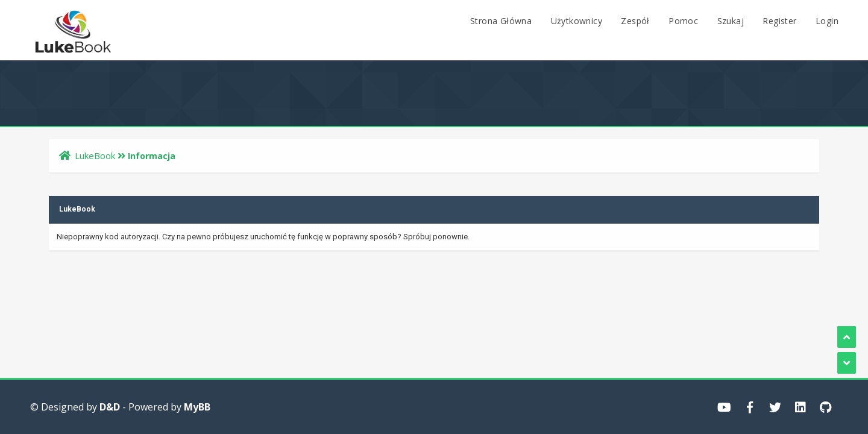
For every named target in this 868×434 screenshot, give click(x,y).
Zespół (635, 21)
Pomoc (683, 21)
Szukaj (731, 21)
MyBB (197, 407)
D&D (110, 407)
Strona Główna (501, 21)
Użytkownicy (577, 21)
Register (779, 21)
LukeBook (95, 156)
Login (827, 21)
